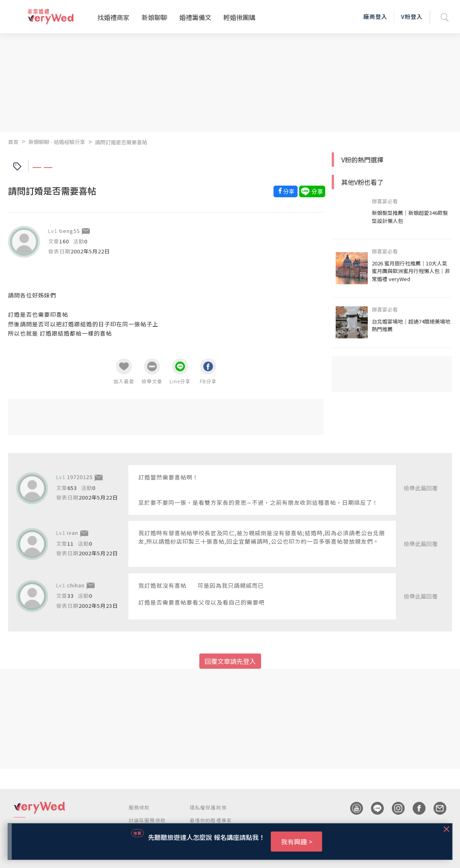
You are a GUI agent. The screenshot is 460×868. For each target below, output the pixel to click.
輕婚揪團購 (239, 17)
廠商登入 (375, 16)
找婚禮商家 (113, 17)
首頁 (13, 142)
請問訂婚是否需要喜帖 (121, 142)
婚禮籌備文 (195, 17)
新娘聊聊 (154, 17)
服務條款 (139, 807)
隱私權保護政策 (208, 807)
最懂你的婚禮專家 (211, 820)
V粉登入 (412, 16)
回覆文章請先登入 (230, 661)
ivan (73, 533)
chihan (76, 585)
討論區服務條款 (147, 820)
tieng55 (69, 231)
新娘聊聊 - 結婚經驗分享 (57, 142)
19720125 (80, 477)
